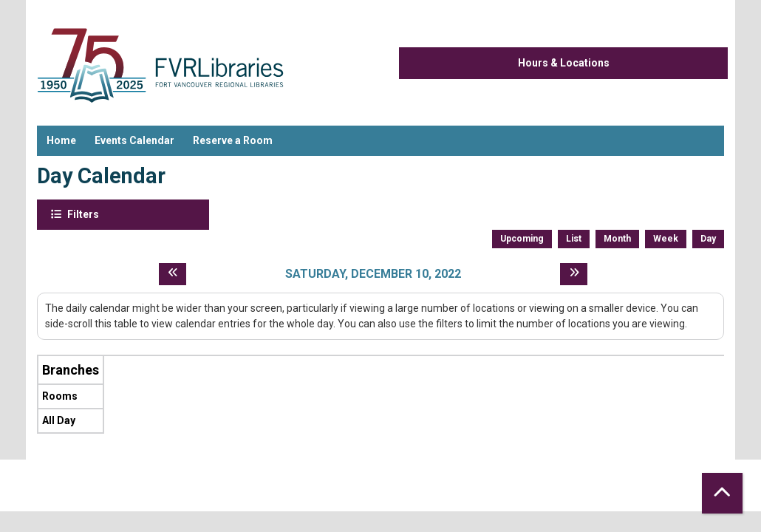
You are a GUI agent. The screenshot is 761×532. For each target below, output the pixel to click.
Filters (82, 214)
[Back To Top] (722, 493)
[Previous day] (173, 274)
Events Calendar (134, 140)
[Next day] (574, 274)
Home (61, 140)
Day (708, 239)
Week (666, 239)
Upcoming (522, 239)
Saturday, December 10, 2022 (373, 274)
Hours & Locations (564, 63)
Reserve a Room (233, 140)
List (574, 239)
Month (617, 239)
